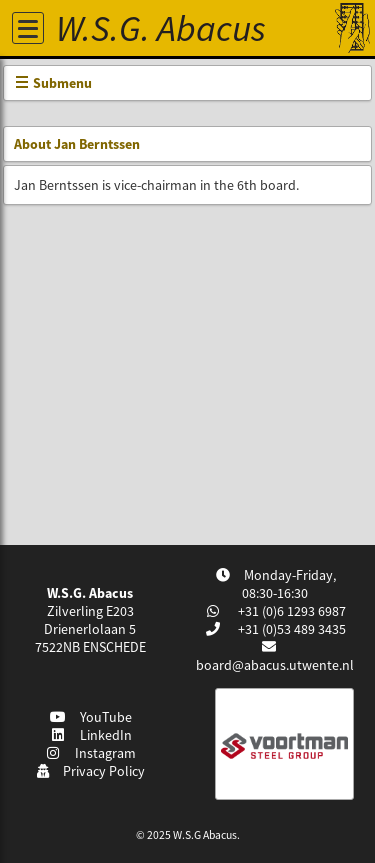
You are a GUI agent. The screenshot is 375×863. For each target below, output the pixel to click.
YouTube (90, 717)
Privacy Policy (90, 771)
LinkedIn (90, 735)
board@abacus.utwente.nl (275, 665)
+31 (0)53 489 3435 (290, 629)
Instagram (91, 753)
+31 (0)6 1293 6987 (290, 611)
